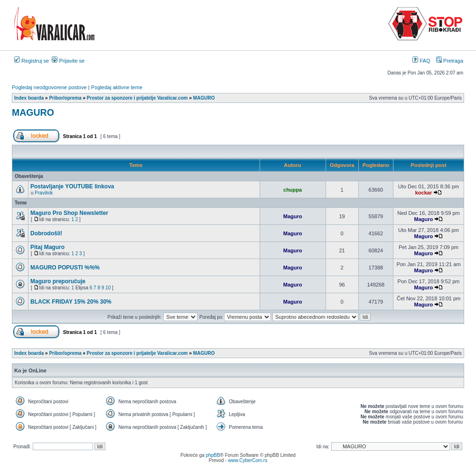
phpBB (213, 455)
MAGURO (33, 112)
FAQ (421, 61)
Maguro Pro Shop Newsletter (69, 213)
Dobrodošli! (46, 233)
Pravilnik (44, 193)
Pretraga (450, 61)
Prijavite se (68, 61)
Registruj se (32, 61)
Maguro (293, 216)
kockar (424, 193)
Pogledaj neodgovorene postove (49, 87)
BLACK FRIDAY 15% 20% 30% (71, 302)
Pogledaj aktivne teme (117, 87)
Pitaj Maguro (47, 247)
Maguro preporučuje (58, 281)
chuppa (293, 190)
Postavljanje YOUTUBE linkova (72, 186)
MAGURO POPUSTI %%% (65, 268)
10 (108, 288)
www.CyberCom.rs (247, 460)
